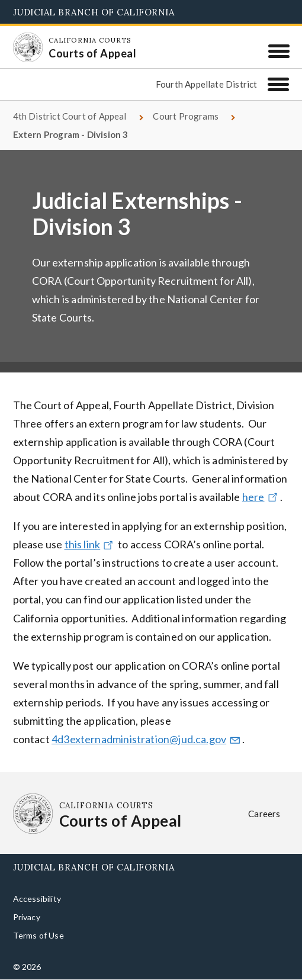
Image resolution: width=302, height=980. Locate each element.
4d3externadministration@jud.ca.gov (147, 739)
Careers (264, 814)
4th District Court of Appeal (70, 116)
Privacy (27, 917)
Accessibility (37, 899)
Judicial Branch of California (94, 12)
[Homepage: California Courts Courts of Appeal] (28, 47)
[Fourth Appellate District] (278, 84)
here (261, 497)
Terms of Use (38, 935)
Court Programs (186, 116)
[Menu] (279, 51)
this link (90, 544)
